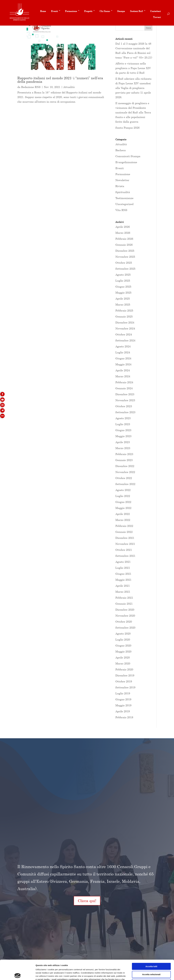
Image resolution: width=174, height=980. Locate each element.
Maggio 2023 (123, 436)
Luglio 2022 (123, 496)
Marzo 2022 (123, 520)
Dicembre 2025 (125, 251)
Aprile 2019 (123, 711)
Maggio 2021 (123, 580)
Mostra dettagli (143, 975)
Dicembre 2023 (125, 394)
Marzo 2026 (123, 233)
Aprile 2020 (123, 657)
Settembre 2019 (125, 687)
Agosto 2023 (123, 418)
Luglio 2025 (123, 281)
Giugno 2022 (123, 502)
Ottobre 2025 (124, 263)
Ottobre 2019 (124, 681)
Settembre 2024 (125, 340)
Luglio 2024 (123, 352)
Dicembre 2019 (125, 675)
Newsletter (122, 180)
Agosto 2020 (123, 634)
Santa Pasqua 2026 (127, 128)
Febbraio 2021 (124, 598)
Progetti (88, 11)
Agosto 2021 (123, 562)
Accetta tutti (151, 947)
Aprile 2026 (123, 227)
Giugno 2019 (123, 699)
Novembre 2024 (125, 328)
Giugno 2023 (123, 430)
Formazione (71, 11)
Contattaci (155, 11)
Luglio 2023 (123, 424)
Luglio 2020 (123, 639)
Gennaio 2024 (124, 388)
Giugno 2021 (123, 574)
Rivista (120, 186)
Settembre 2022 (125, 484)
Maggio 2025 (123, 293)
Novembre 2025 (125, 257)
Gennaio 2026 (124, 245)
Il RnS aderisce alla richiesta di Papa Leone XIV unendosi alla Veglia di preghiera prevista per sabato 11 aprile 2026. (133, 88)
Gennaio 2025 (124, 316)
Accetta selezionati (151, 955)
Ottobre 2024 (124, 334)
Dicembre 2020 (125, 610)
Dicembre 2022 (125, 466)
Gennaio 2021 (124, 604)
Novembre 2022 (125, 472)
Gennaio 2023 (124, 460)
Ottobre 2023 (124, 406)
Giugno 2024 (123, 358)
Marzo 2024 (123, 376)
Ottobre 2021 (124, 550)
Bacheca (121, 150)
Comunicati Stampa (128, 156)
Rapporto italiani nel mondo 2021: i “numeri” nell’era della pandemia (60, 80)
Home (43, 11)
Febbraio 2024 (124, 382)
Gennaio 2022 (124, 532)
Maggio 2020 (123, 651)
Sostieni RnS (136, 11)
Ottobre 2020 (124, 622)
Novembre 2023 (125, 400)
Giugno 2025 (123, 287)
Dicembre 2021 (125, 538)
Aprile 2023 (123, 442)
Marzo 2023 (123, 448)
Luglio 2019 (123, 693)
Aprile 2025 (123, 299)
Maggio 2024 (123, 364)
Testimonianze (124, 198)
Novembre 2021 (125, 544)
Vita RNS (121, 210)
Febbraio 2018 (124, 717)
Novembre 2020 (125, 616)
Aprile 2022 (123, 514)
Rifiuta (151, 963)
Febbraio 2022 (124, 526)
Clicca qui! (87, 901)
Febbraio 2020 (124, 669)
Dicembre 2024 (125, 322)
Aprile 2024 (123, 370)
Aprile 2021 (123, 586)
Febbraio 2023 (124, 454)
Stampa (121, 11)
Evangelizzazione (126, 162)
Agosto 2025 (123, 275)
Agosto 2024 (123, 346)
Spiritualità (123, 192)
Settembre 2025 (125, 269)
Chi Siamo (105, 11)
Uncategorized (124, 204)
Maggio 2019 (123, 705)
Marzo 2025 (123, 304)
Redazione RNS (31, 87)
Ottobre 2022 (124, 478)
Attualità (69, 87)
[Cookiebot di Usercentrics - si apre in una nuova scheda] (18, 975)
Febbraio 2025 (124, 310)
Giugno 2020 (123, 645)
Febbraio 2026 (124, 239)
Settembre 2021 (125, 556)
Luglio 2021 (123, 568)
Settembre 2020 (125, 628)
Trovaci (157, 17)
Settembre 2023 (125, 412)
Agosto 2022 (123, 490)
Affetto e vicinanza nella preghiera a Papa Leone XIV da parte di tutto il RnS (133, 68)
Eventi (54, 11)
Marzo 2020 (123, 663)
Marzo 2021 (123, 592)
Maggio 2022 (123, 508)
